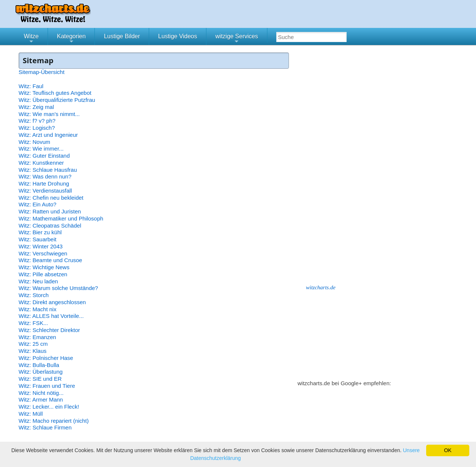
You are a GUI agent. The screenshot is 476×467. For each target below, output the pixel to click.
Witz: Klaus (33, 351)
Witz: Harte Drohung (44, 183)
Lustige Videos (178, 36)
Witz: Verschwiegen (43, 253)
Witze (31, 39)
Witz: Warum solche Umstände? (58, 288)
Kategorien (71, 39)
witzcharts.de (321, 287)
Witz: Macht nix (38, 309)
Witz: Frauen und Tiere (47, 386)
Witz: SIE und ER (40, 379)
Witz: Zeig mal (36, 107)
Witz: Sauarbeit (38, 239)
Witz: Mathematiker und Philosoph (61, 218)
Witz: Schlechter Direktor (49, 330)
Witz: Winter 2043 (41, 246)
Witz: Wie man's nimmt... (49, 114)
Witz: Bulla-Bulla (39, 365)
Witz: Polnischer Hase (46, 358)
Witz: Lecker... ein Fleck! (49, 407)
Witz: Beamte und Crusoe (50, 260)
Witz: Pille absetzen (43, 274)
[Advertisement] (353, 164)
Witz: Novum (34, 142)
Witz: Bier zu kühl (40, 232)
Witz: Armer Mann (41, 400)
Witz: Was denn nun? (45, 176)
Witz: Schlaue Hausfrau (48, 170)
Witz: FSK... (33, 323)
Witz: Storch (34, 295)
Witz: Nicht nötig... (41, 393)
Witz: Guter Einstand (44, 156)
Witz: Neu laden (38, 281)
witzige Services (237, 39)
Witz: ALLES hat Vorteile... (51, 316)
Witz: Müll (31, 414)
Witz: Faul (31, 86)
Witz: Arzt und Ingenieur (48, 135)
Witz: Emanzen (37, 337)
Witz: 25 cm (33, 344)
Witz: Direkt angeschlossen (52, 302)
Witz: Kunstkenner (41, 163)
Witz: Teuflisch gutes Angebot (55, 93)
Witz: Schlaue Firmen (45, 427)
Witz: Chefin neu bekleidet (51, 198)
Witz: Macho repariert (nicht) (54, 421)
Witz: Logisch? (37, 128)
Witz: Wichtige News (44, 267)
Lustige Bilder (122, 36)
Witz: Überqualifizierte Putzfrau (57, 100)
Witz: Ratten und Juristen (50, 211)
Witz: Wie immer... (41, 149)
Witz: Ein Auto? (38, 204)
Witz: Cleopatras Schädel (50, 226)
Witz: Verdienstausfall (45, 191)
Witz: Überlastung (41, 372)
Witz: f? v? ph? (37, 121)
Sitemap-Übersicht (41, 72)
